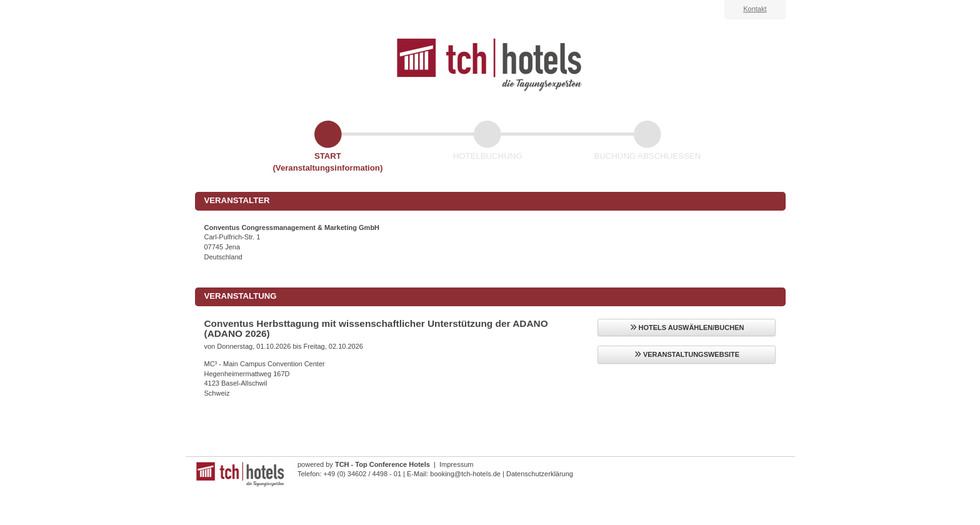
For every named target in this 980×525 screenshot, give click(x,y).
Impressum (456, 464)
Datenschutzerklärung (540, 474)
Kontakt (755, 9)
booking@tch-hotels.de (465, 474)
